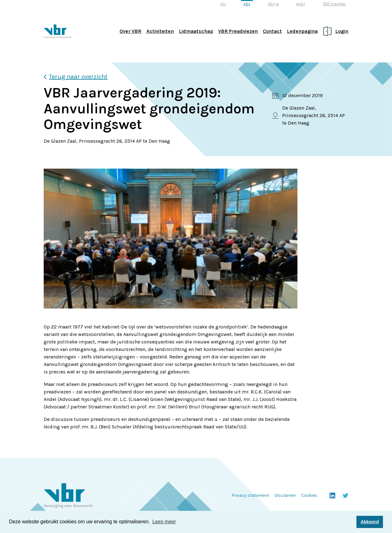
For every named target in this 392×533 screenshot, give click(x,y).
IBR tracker (334, 4)
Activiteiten (160, 31)
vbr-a (273, 4)
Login (342, 31)
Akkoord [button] (370, 522)
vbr (247, 4)
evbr (301, 4)
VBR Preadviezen (238, 31)
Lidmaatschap (196, 31)
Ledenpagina (302, 31)
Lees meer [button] (164, 522)
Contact (272, 31)
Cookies (309, 495)
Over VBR (130, 31)
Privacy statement (250, 495)
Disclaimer (285, 495)
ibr (223, 4)
